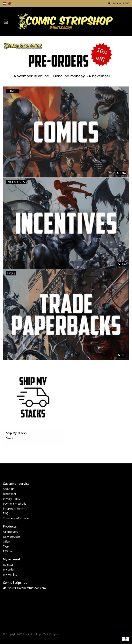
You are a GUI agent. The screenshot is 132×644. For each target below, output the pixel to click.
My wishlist (10, 575)
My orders (9, 569)
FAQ (6, 513)
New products (12, 537)
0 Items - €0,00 (119, 3)
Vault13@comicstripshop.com (27, 588)
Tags (6, 546)
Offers (7, 541)
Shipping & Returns (15, 508)
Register (8, 565)
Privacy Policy (11, 499)
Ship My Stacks (16, 433)
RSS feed (9, 551)
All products (10, 532)
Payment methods (15, 504)
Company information (17, 518)
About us (9, 489)
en (10, 3)
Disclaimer (10, 494)
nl (4, 3)
